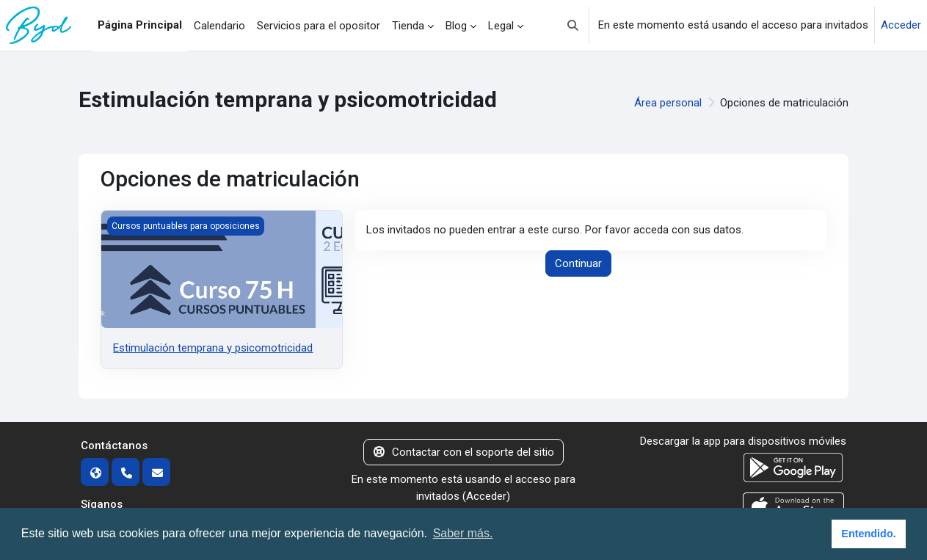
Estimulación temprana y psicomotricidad (213, 348)
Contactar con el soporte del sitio (464, 452)
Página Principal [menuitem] (140, 25)
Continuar (578, 263)
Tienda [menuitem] (408, 26)
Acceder (901, 25)
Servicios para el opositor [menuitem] (319, 26)
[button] (573, 25)
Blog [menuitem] (456, 26)
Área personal (668, 103)
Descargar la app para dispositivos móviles (743, 441)
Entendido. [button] (868, 534)
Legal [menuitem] (501, 26)
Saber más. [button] (463, 533)
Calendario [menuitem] (219, 26)
